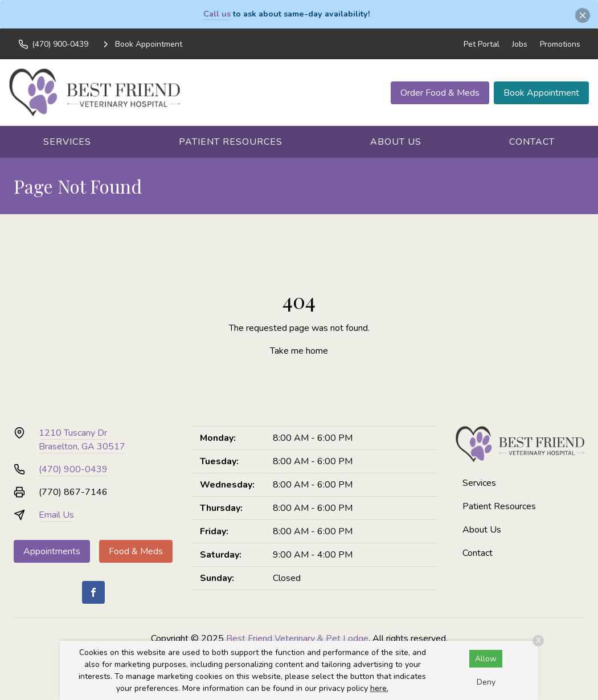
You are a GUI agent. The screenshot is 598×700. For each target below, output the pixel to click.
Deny (486, 682)
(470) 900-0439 (73, 469)
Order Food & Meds (440, 93)
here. (379, 688)
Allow (486, 659)
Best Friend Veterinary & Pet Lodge (297, 638)
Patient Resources (231, 142)
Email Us (56, 515)
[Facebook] (93, 592)
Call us (217, 14)
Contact (532, 142)
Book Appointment (541, 93)
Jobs (520, 44)
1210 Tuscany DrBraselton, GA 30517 (82, 440)
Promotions (560, 44)
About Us (396, 142)
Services (67, 142)
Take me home (299, 351)
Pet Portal (482, 44)
